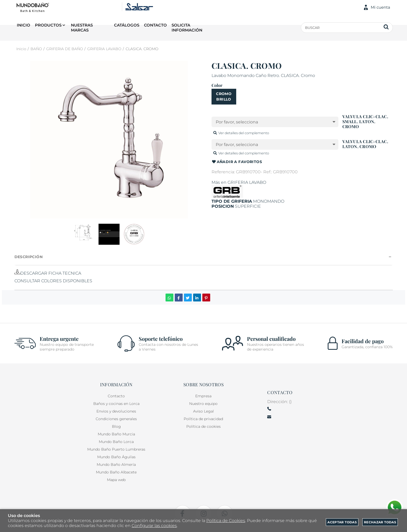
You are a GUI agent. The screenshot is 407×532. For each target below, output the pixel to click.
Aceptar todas (342, 522)
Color (217, 85)
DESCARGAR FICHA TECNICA (48, 273)
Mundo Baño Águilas (116, 457)
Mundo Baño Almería (116, 465)
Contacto (116, 396)
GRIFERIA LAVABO (247, 182)
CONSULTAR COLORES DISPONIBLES (53, 281)
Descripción (29, 257)
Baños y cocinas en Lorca (116, 404)
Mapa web (116, 480)
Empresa (203, 396)
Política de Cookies (226, 521)
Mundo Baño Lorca (116, 442)
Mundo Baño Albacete (116, 472)
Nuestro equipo (203, 404)
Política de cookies (203, 426)
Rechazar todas (380, 522)
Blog (116, 426)
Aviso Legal (203, 411)
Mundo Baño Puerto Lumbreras (116, 449)
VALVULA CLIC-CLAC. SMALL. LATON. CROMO (365, 122)
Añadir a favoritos (237, 162)
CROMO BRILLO (224, 97)
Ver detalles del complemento (241, 133)
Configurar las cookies (154, 526)
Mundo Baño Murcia (116, 434)
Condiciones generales (116, 419)
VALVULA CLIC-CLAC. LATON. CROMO (365, 144)
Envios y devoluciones (116, 411)
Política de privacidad (203, 419)
